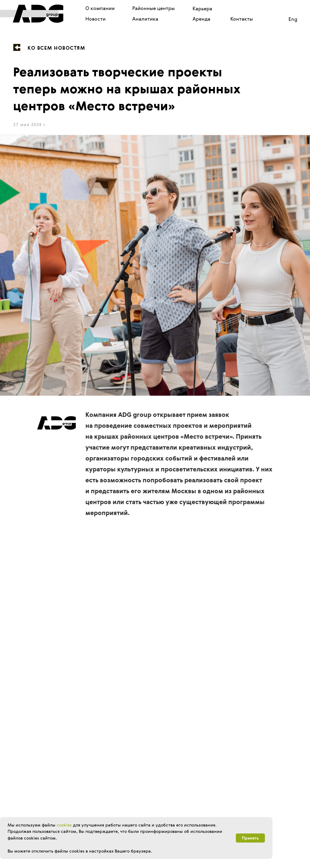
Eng (293, 19)
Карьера (202, 8)
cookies (64, 825)
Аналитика (145, 19)
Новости (96, 19)
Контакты (242, 19)
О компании (100, 8)
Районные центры (153, 8)
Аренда (201, 19)
